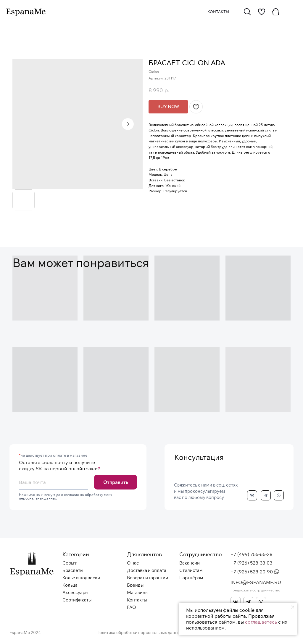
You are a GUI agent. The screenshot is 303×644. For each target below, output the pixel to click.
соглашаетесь (261, 622)
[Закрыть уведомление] (293, 607)
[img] (247, 12)
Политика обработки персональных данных (139, 632)
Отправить (116, 482)
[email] (54, 482)
